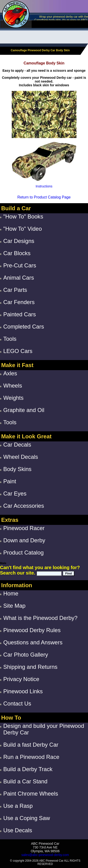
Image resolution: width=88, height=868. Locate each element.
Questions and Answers (33, 642)
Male (3, 563)
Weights (13, 398)
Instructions (44, 186)
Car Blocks (17, 253)
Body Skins (17, 469)
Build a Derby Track (28, 769)
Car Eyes (15, 493)
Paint (10, 481)
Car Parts (15, 290)
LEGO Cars (18, 351)
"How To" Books (23, 216)
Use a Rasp (18, 806)
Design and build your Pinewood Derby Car (44, 729)
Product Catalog (23, 553)
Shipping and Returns (30, 667)
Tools (10, 339)
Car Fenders (19, 302)
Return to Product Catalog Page (44, 197)
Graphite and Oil (24, 410)
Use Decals (18, 830)
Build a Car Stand (25, 781)
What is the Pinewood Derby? (40, 618)
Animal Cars (19, 278)
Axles (10, 373)
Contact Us (17, 704)
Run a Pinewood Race (31, 757)
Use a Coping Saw (27, 818)
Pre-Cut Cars (20, 265)
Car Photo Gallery (26, 655)
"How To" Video (23, 229)
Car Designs (19, 241)
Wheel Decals (21, 457)
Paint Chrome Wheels (31, 794)
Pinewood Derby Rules (32, 630)
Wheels (13, 386)
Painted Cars (20, 314)
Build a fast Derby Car (31, 745)
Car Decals (17, 445)
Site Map (14, 606)
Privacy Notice (21, 679)
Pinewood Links (23, 691)
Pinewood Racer (24, 528)
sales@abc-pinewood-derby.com (45, 855)
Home (11, 593)
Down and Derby (24, 540)
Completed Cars (24, 327)
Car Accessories (24, 506)
